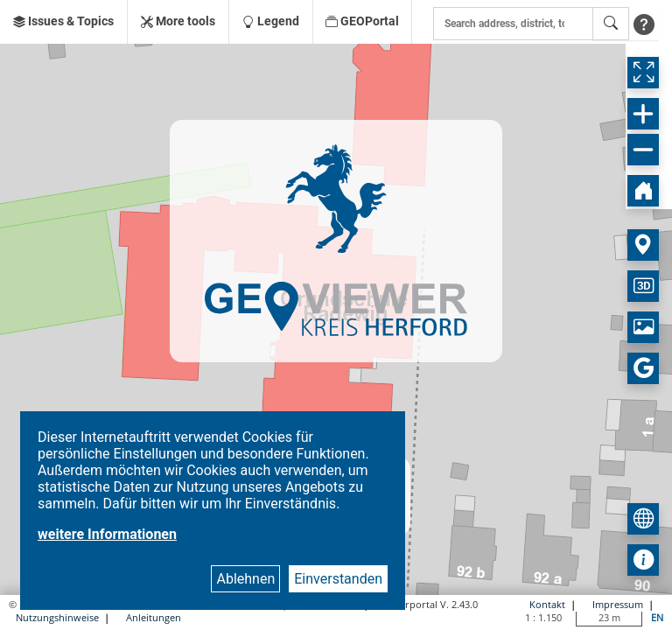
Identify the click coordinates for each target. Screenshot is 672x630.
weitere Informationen (107, 534)
